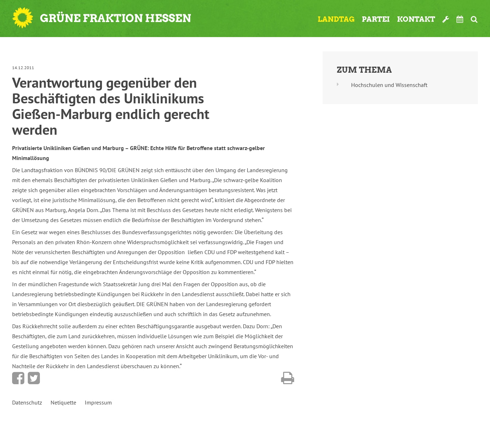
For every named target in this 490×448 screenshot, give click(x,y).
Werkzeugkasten (446, 19)
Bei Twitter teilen (34, 378)
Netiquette (63, 402)
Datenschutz (27, 402)
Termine (460, 19)
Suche (474, 19)
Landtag (336, 19)
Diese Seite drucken (288, 378)
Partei (376, 19)
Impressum (98, 402)
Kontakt (416, 19)
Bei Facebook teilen (18, 378)
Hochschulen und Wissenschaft (389, 85)
